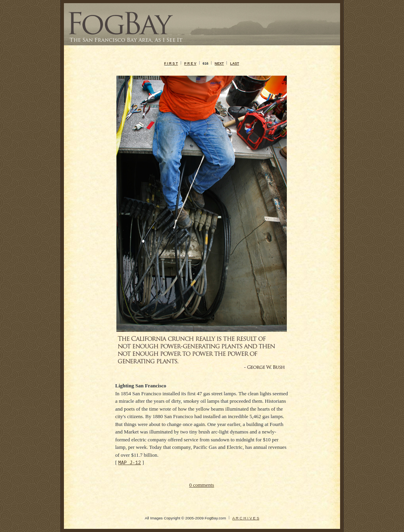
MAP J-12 (130, 462)
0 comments (201, 485)
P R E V (190, 63)
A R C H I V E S (246, 518)
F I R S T (171, 63)
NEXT (219, 63)
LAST (235, 63)
